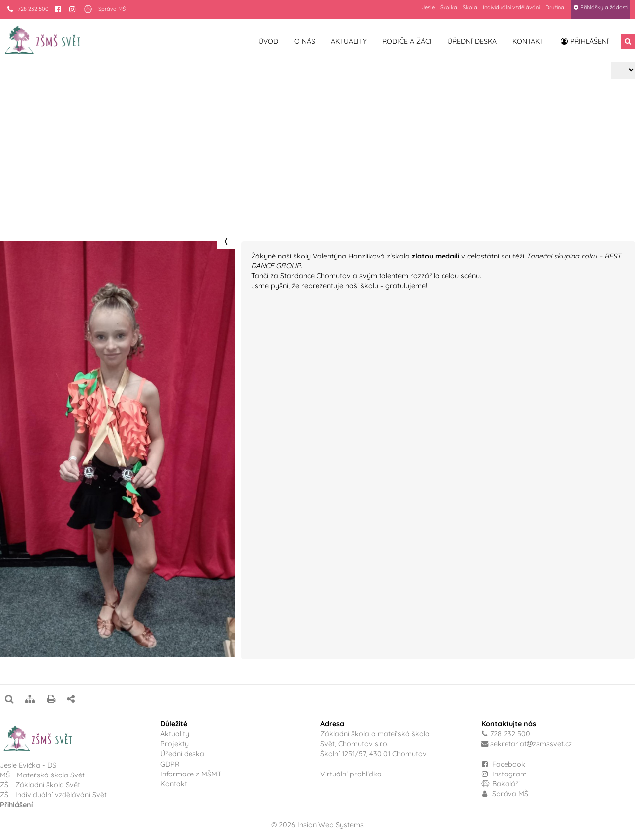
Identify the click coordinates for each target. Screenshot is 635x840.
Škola (470, 7)
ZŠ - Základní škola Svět (40, 785)
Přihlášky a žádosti (601, 7)
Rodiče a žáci (407, 41)
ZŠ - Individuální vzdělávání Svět (54, 795)
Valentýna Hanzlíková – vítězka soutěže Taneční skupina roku (178, 187)
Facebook (509, 764)
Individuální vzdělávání (511, 7)
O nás (305, 41)
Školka (449, 7)
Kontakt (528, 41)
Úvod (268, 41)
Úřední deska (472, 41)
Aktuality (349, 41)
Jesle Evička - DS (28, 765)
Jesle (428, 7)
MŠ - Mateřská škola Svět (42, 775)
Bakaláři (501, 784)
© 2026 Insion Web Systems (317, 825)
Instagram (504, 774)
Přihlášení (584, 41)
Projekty (48, 187)
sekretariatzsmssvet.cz (531, 744)
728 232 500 (28, 9)
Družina (555, 7)
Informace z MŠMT (191, 774)
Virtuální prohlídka (351, 774)
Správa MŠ (112, 9)
